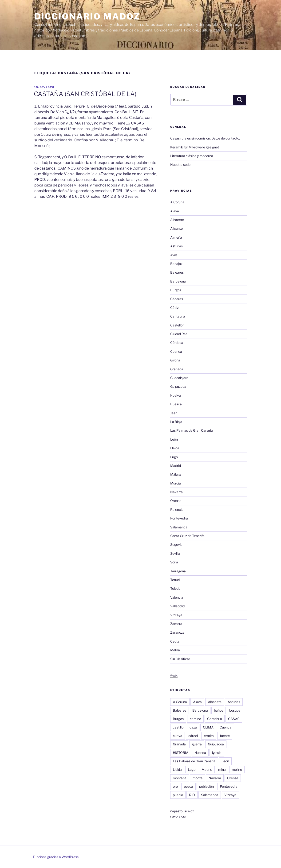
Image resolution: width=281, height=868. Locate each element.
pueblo (178, 795)
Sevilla (175, 553)
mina (222, 769)
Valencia (177, 597)
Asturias (176, 246)
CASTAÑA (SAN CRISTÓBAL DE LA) (85, 94)
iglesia (217, 753)
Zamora (176, 624)
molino (237, 769)
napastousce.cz (182, 811)
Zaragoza (177, 632)
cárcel (193, 736)
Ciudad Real (179, 334)
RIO (192, 795)
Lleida (175, 448)
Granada (177, 369)
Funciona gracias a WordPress (56, 857)
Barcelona (178, 281)
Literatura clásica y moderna (192, 156)
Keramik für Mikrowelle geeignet (195, 147)
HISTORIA (181, 753)
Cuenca (176, 351)
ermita (209, 736)
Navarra (176, 492)
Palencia (177, 510)
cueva (178, 736)
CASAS (234, 719)
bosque (235, 710)
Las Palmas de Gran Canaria (192, 430)
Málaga (176, 474)
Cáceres (177, 299)
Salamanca (179, 527)
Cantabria (178, 316)
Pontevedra (179, 518)
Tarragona (178, 571)
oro (175, 786)
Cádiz (174, 308)
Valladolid (177, 606)
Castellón (177, 325)
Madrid (176, 466)
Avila (174, 255)
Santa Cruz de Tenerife (187, 536)
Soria (174, 562)
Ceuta (175, 641)
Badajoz (176, 264)
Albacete (177, 220)
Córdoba (177, 343)
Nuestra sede (180, 165)
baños (219, 710)
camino (195, 719)
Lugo (174, 457)
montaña (180, 778)
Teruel (175, 580)
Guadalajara (179, 378)
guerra (197, 744)
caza (193, 727)
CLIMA (208, 727)
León (174, 439)
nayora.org (178, 816)
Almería (176, 237)
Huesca (176, 404)
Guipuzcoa (178, 386)
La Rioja (176, 422)
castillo (178, 727)
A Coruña (177, 202)
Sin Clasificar (180, 659)
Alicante (176, 228)
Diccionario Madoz (87, 16)
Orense (176, 501)
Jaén (174, 413)
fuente (225, 736)
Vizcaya (176, 615)
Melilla (175, 650)
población (206, 786)
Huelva (176, 395)
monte (198, 778)
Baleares (177, 272)
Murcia (176, 483)
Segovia (176, 544)
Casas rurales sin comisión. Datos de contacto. (205, 138)
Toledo (175, 588)
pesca (188, 786)
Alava (175, 211)
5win (174, 676)
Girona (175, 360)
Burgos (176, 290)
